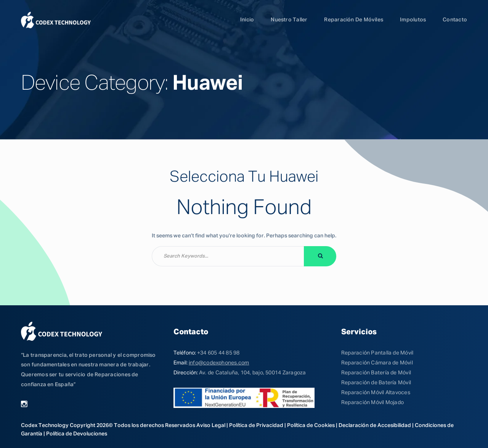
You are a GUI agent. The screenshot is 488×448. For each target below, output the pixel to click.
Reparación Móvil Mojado (372, 403)
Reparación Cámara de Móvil (377, 363)
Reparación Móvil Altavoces (376, 393)
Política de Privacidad (256, 425)
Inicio (247, 20)
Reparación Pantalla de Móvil (377, 353)
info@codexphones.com (219, 363)
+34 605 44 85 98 (218, 353)
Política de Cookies (311, 425)
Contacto (455, 20)
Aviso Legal (211, 425)
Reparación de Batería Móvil (376, 383)
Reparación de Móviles (354, 20)
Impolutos (413, 20)
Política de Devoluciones (77, 434)
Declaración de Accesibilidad (375, 425)
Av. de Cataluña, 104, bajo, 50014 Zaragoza (252, 373)
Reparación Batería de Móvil (376, 373)
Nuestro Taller (289, 20)
